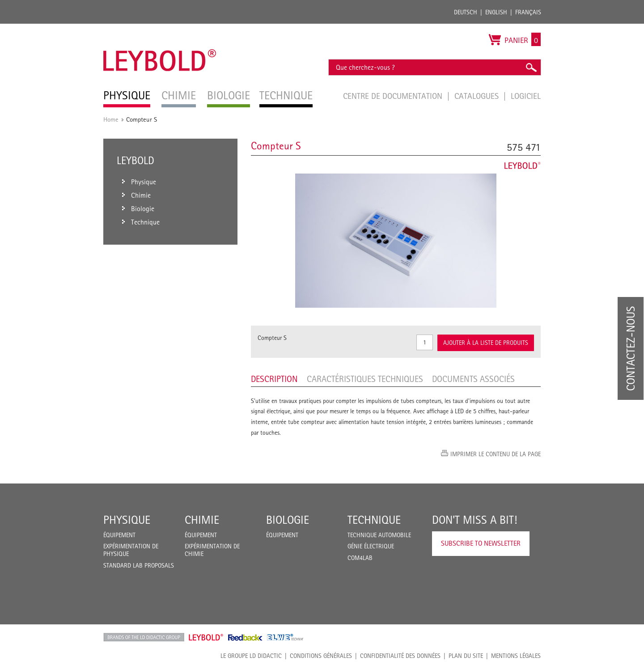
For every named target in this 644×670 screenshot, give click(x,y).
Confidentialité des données (400, 656)
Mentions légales (516, 656)
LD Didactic (144, 637)
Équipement (119, 535)
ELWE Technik (285, 637)
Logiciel (526, 96)
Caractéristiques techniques (365, 379)
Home (111, 119)
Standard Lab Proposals (139, 565)
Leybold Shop (206, 637)
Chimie (202, 520)
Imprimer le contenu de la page (496, 454)
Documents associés (473, 379)
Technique (374, 520)
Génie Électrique (371, 546)
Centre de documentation (394, 96)
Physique (127, 520)
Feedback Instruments (245, 637)
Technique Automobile (379, 535)
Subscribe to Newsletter (481, 543)
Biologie (288, 520)
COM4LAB (360, 558)
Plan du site (466, 656)
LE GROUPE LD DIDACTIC (251, 656)
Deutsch (466, 12)
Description (274, 379)
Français (528, 12)
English (496, 12)
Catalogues (478, 96)
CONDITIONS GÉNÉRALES (321, 656)
